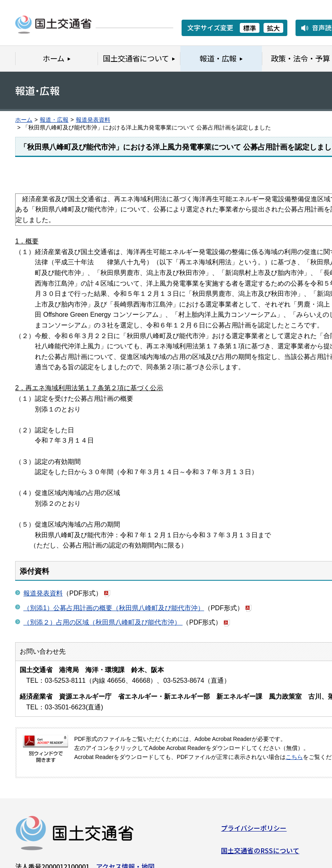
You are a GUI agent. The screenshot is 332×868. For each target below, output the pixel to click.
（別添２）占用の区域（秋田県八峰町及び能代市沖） (103, 622)
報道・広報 (54, 120)
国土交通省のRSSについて (260, 854)
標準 (250, 28)
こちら (294, 757)
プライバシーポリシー (254, 831)
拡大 (273, 28)
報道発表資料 (93, 120)
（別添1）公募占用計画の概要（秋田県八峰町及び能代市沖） (114, 608)
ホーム (24, 120)
